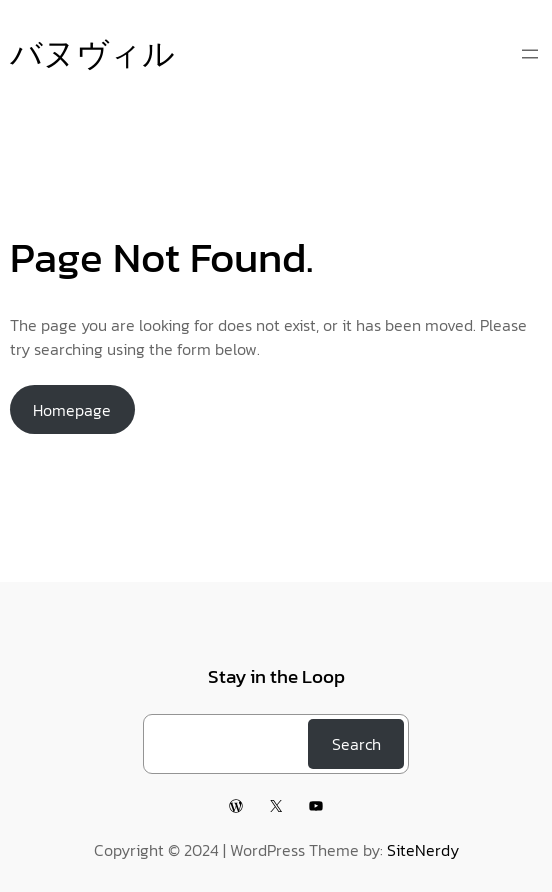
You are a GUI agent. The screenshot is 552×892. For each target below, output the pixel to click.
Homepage (72, 410)
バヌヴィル (92, 54)
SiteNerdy (423, 850)
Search (356, 744)
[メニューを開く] (530, 54)
